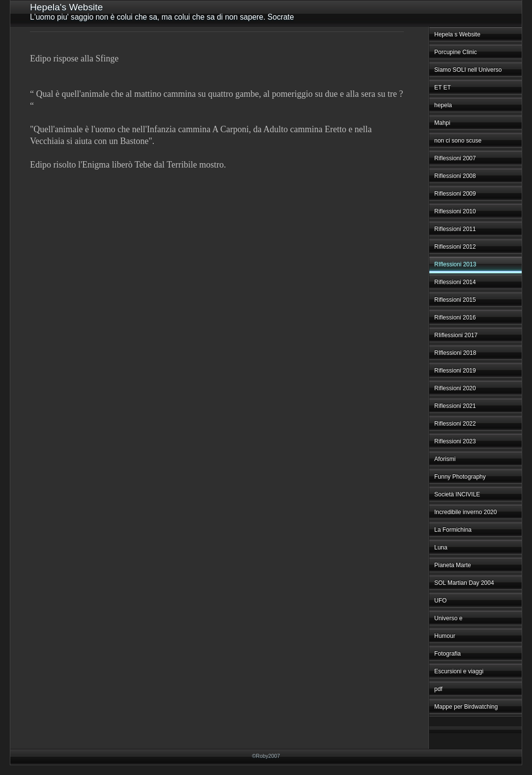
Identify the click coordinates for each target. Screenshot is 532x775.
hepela (443, 105)
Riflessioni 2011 (455, 229)
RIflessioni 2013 (455, 264)
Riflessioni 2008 (455, 176)
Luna (441, 547)
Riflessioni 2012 (455, 247)
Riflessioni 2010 (455, 211)
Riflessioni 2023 (455, 441)
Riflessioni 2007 (455, 158)
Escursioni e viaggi (459, 671)
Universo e (448, 618)
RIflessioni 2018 (455, 353)
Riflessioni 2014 (455, 282)
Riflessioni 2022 (455, 424)
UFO (440, 601)
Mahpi (442, 123)
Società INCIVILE (457, 494)
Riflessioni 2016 (455, 317)
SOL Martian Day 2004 (464, 583)
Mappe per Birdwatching (466, 707)
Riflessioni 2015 (455, 300)
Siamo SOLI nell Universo (468, 70)
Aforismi (445, 459)
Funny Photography (460, 477)
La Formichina (453, 530)
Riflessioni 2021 (455, 406)
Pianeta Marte (453, 565)
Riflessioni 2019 (455, 371)
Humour (445, 636)
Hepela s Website (457, 34)
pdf (438, 689)
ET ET (443, 87)
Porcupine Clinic (456, 52)
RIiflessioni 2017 (456, 335)
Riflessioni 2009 (455, 194)
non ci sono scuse (458, 141)
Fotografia (448, 654)
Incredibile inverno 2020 (465, 512)
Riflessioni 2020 (455, 388)
